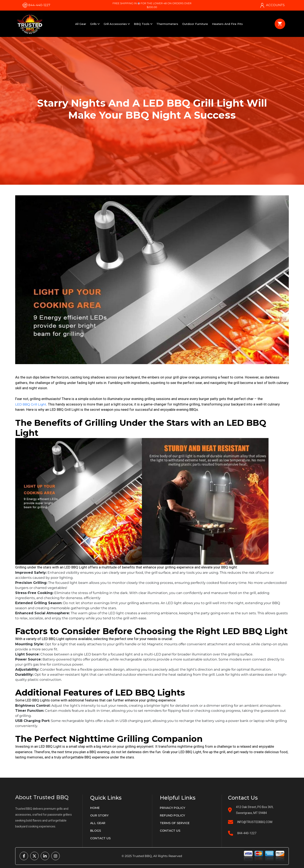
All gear (98, 823)
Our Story (99, 815)
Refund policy (172, 815)
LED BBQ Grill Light (31, 404)
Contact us (100, 838)
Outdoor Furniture (195, 24)
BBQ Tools (143, 24)
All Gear (81, 24)
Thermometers (167, 24)
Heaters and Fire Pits (227, 24)
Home (95, 808)
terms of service (175, 823)
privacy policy (172, 808)
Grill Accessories (117, 24)
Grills (95, 24)
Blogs (96, 831)
